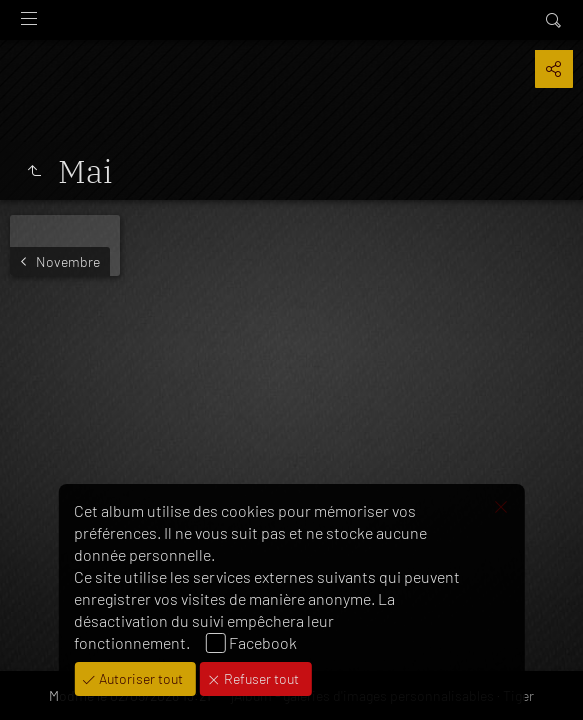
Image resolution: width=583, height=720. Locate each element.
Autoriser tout (139, 678)
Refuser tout (260, 678)
